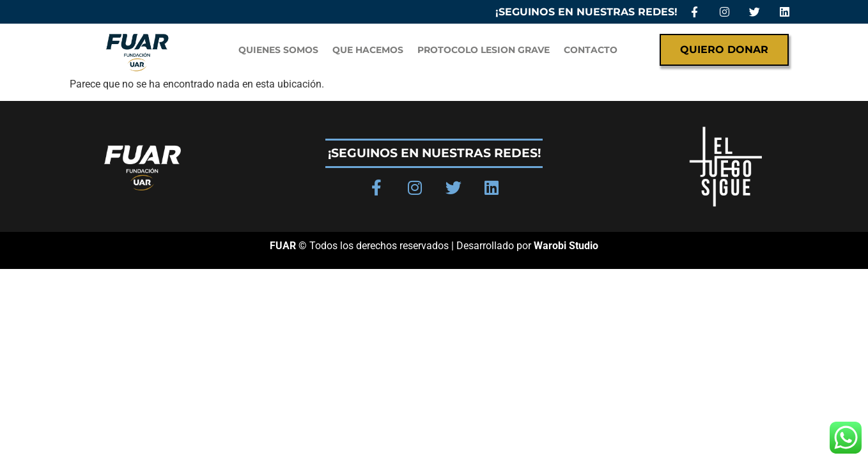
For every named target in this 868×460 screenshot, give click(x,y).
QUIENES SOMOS (278, 50)
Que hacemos (368, 50)
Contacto (591, 50)
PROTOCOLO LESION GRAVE (484, 50)
